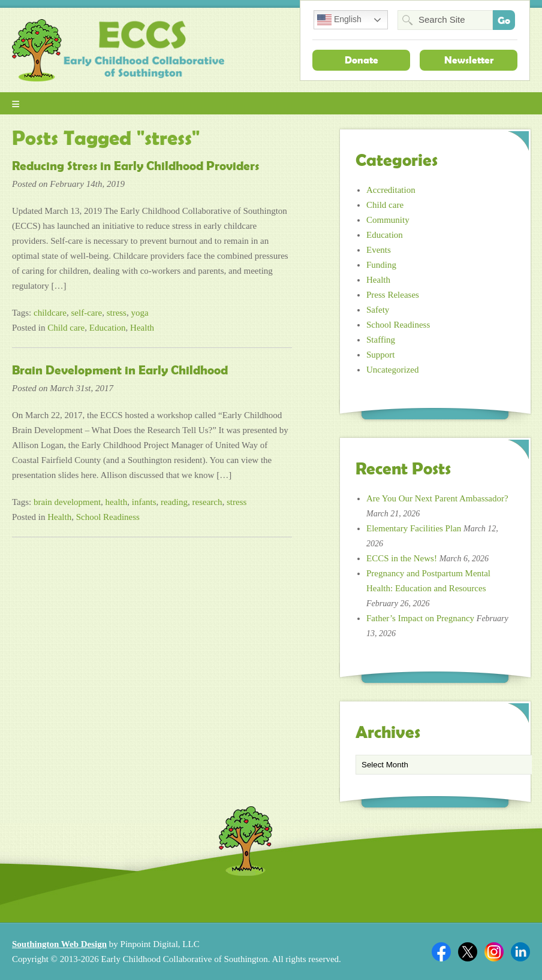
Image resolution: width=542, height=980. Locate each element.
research (207, 502)
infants (144, 502)
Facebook (441, 952)
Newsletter (469, 60)
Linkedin (520, 952)
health (117, 502)
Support (381, 355)
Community (388, 220)
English (339, 20)
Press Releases (393, 295)
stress (117, 313)
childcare (50, 313)
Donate (362, 60)
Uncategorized (392, 370)
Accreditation (391, 190)
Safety (378, 310)
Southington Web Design (59, 944)
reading (174, 502)
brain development (67, 502)
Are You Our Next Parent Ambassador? (437, 498)
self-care (87, 313)
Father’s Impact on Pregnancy (420, 618)
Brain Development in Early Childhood (120, 370)
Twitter (468, 952)
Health (142, 328)
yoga (139, 313)
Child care (66, 328)
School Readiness (108, 517)
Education (108, 328)
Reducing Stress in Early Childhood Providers (135, 166)
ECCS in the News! (402, 558)
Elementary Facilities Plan (414, 528)
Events (379, 250)
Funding (381, 265)
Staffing (381, 340)
